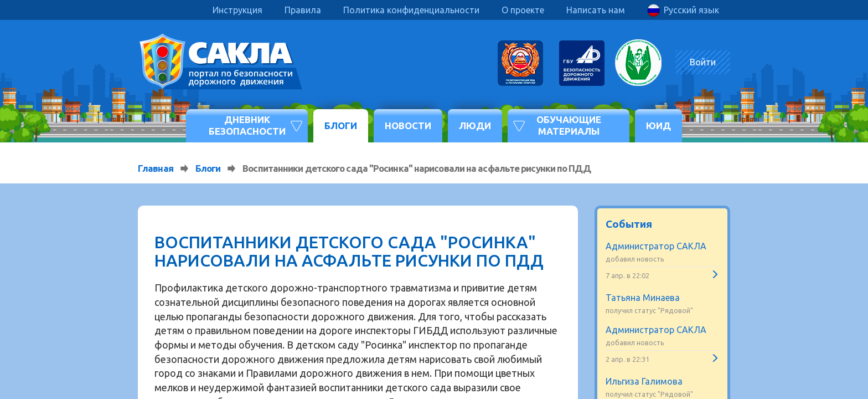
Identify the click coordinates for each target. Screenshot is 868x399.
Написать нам (596, 10)
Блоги (341, 126)
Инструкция (237, 10)
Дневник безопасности (247, 125)
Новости (408, 126)
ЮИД (658, 126)
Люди (475, 126)
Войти (703, 62)
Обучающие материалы (569, 125)
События (629, 224)
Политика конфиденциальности (411, 10)
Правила (303, 10)
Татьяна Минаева (643, 298)
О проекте (523, 10)
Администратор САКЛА (656, 246)
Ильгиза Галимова (644, 381)
